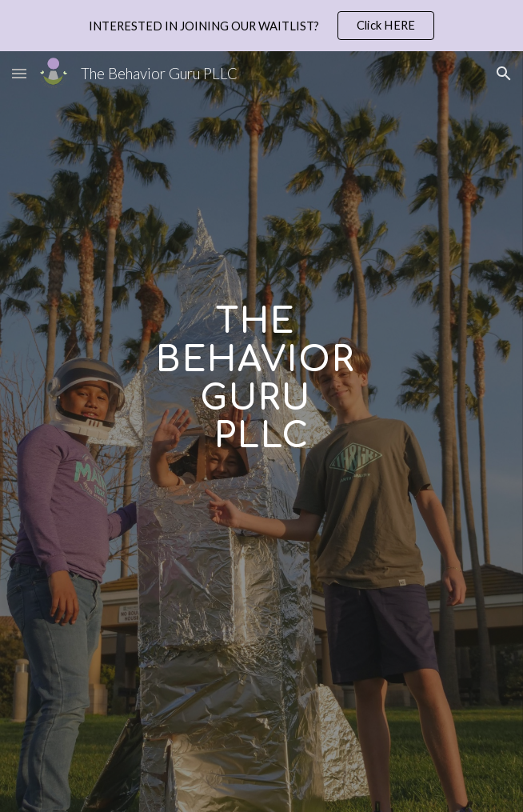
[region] (261, 26)
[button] (19, 73)
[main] (261, 457)
